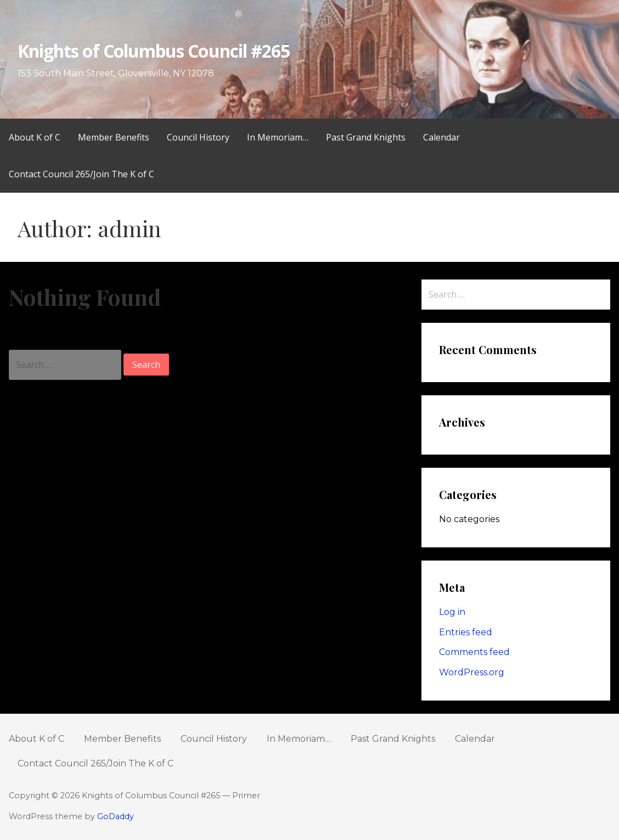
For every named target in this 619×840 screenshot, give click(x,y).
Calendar (441, 137)
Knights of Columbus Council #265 (154, 51)
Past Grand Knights (366, 137)
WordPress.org (472, 672)
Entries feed (466, 632)
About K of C (35, 137)
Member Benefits (114, 137)
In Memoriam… (278, 137)
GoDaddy (116, 816)
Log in (452, 612)
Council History (198, 137)
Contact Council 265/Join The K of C (81, 174)
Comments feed (474, 652)
